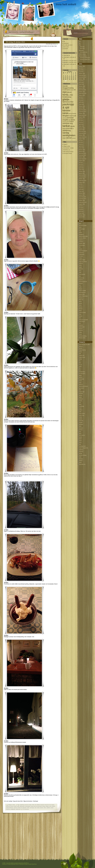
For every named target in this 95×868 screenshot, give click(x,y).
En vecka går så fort (68, 45)
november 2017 (82, 75)
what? (80, 462)
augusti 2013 (82, 139)
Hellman (81, 263)
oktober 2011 (82, 179)
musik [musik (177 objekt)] (74, 116)
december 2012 (82, 153)
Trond (80, 334)
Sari (80, 318)
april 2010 (81, 211)
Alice (80, 223)
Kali (80, 276)
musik (80, 408)
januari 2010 (82, 217)
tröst (80, 444)
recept (80, 417)
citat (80, 354)
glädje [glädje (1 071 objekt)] (66, 99)
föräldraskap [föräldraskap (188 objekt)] (67, 97)
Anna (80, 227)
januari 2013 (82, 151)
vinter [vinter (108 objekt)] (64, 138)
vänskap (81, 459)
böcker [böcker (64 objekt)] (72, 90)
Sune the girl (82, 321)
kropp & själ (33, 806)
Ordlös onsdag (82, 54)
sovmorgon (32, 808)
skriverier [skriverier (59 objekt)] (65, 122)
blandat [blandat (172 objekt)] (65, 86)
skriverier (81, 428)
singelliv (81, 423)
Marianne (81, 298)
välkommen (18, 809)
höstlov (15, 806)
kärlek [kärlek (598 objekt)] (65, 113)
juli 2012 (81, 162)
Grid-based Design (68, 153)
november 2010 (82, 199)
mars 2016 (81, 84)
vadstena (48, 808)
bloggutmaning (82, 350)
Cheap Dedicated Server (13, 864)
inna (57, 44)
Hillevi (80, 265)
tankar (14, 805)
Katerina (81, 280)
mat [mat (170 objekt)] (71, 116)
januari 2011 (82, 195)
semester (81, 421)
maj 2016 (81, 81)
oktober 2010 (82, 200)
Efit (80, 43)
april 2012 (81, 168)
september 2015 (83, 93)
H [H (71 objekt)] (70, 100)
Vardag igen (66, 43)
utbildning (81, 450)
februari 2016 (82, 86)
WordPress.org (67, 150)
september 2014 (83, 115)
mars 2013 (81, 148)
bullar (30, 805)
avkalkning (22, 805)
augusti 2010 (82, 204)
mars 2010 (81, 213)
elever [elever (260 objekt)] (69, 92)
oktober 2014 (82, 113)
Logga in (65, 144)
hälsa (80, 383)
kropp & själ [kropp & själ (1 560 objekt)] (68, 106)
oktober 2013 (82, 135)
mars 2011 (81, 191)
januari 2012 (82, 173)
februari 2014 (82, 128)
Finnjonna (81, 253)
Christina (81, 242)
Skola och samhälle (83, 320)
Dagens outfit (82, 357)
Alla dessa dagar (83, 225)
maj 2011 (81, 188)
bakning (81, 346)
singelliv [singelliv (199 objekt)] (65, 120)
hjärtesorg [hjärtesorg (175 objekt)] (66, 102)
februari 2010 (82, 215)
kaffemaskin (22, 806)
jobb (80, 390)
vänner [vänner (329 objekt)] (69, 138)
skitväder (81, 424)
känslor (81, 395)
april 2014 (81, 124)
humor (80, 381)
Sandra (81, 316)
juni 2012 (81, 164)
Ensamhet (66, 49)
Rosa (80, 314)
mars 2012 (81, 170)
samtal (80, 419)
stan (36, 808)
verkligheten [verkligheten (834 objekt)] (69, 135)
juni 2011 (81, 186)
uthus (45, 808)
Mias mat (81, 300)
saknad (15, 808)
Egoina (81, 249)
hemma (12, 806)
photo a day (82, 415)
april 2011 (81, 190)
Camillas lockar (82, 238)
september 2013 (83, 137)
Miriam (80, 303)
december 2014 (82, 110)
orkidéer (53, 806)
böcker (80, 352)
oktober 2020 (82, 66)
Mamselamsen (82, 292)
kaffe (18, 806)
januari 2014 (82, 130)
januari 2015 (82, 108)
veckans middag (83, 455)
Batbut (80, 233)
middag (47, 806)
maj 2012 (81, 166)
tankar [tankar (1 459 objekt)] (66, 126)
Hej (64, 41)
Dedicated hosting (23, 864)
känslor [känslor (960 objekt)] (67, 110)
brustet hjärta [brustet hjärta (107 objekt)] (66, 90)
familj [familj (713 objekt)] (65, 95)
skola (80, 426)
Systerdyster (82, 327)
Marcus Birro (82, 294)
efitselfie (38, 805)
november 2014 (82, 112)
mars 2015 (81, 104)
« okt (65, 81)
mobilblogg (81, 406)
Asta (80, 231)
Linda (80, 287)
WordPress (26, 863)
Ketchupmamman (83, 282)
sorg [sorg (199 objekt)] (71, 123)
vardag (81, 453)
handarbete (82, 379)
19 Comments (26, 809)
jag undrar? (82, 388)
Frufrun (81, 258)
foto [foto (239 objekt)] (71, 95)
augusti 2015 (82, 95)
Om (80, 41)
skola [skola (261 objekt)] (73, 120)
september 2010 (83, 202)
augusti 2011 (82, 182)
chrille (33, 805)
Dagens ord (82, 355)
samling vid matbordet (22, 808)
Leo (80, 285)
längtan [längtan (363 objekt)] (66, 116)
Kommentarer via (68, 148)
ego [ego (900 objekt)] (65, 92)
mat (80, 403)
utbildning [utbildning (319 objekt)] (67, 130)
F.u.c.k (80, 364)
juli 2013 (81, 141)
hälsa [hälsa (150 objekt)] (72, 102)
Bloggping (81, 234)
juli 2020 (81, 68)
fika (48, 805)
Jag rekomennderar (83, 386)
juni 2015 (81, 99)
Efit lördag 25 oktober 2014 (15, 42)
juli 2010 (81, 206)
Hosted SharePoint (32, 864)
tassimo (42, 808)
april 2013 (81, 146)
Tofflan (65, 55)
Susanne (81, 325)
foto (50, 805)
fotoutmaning (82, 372)
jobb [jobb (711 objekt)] (65, 104)
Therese (81, 330)
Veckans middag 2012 (85, 57)
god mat (8, 806)
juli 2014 (81, 119)
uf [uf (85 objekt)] (73, 129)
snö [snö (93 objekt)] (68, 122)
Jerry (80, 271)
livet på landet (39, 806)
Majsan (81, 289)
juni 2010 (81, 208)
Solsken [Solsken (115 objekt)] (71, 122)
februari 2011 (82, 193)
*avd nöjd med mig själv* (85, 344)
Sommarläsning (84, 52)
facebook (42, 805)
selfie (28, 808)
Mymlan (81, 309)
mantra (81, 401)
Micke (80, 302)
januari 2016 (82, 88)
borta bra (27, 805)
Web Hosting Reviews (68, 152)
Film (80, 45)
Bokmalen (81, 50)
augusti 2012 (82, 161)
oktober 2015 (82, 92)
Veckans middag (83, 56)
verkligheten (13, 809)
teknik (80, 441)
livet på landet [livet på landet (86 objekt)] (72, 114)
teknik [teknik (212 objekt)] (72, 126)
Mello (80, 404)
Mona (80, 305)
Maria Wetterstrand (83, 296)
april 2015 (81, 102)
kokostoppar (28, 806)
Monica (81, 307)
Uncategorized (82, 446)
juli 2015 (81, 97)
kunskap (81, 393)
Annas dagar (82, 229)
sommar (81, 430)
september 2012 (83, 159)
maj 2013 (81, 144)
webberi (81, 461)
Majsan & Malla (82, 291)
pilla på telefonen (10, 808)
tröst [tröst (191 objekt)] (68, 128)
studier (80, 437)
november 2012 (82, 155)
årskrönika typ (82, 464)
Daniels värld (82, 243)
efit (35, 805)
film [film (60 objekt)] (69, 95)
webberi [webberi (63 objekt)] (74, 138)
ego (80, 363)
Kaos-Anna (81, 278)
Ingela (80, 267)
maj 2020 (81, 72)
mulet (50, 806)
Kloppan (81, 283)
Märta (80, 311)
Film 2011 (82, 47)
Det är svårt (66, 47)
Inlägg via (67, 146)
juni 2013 (81, 142)
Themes (81, 329)
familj (46, 805)
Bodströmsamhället (83, 236)
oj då (80, 412)
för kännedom (82, 374)
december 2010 (82, 197)
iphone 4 (81, 384)
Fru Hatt (81, 256)
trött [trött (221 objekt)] (71, 128)
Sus (80, 323)
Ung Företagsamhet (83, 448)
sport (80, 433)
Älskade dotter (82, 338)
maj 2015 (81, 101)
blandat (81, 348)
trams (80, 442)
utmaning (81, 451)
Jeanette (81, 269)
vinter (80, 457)
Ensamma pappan (83, 251)
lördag (44, 806)
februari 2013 (82, 150)
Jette (80, 272)
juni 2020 (81, 70)
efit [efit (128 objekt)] (75, 90)
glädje (80, 375)
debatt (80, 359)
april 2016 (81, 83)
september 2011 (83, 181)
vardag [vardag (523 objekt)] (66, 133)
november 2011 (82, 177)
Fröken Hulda (82, 260)
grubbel (81, 377)
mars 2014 (81, 126)
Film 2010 (82, 48)
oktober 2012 (82, 157)
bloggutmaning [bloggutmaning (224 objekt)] (68, 88)
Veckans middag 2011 (85, 59)
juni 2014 (81, 121)
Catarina (81, 240)
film (80, 368)
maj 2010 (81, 210)
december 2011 (82, 175)
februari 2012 (82, 171)
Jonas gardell (82, 274)
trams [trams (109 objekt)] (64, 128)
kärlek (80, 397)
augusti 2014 (82, 117)
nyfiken (81, 410)
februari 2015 (82, 106)
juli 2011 (81, 184)
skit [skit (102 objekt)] (70, 120)
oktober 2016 (82, 79)
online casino (82, 413)
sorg (80, 432)
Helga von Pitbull (83, 262)
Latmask (81, 399)
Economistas (82, 245)
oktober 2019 (82, 74)
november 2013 (82, 133)
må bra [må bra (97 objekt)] (64, 118)
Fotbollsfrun (82, 254)
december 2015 (82, 90)
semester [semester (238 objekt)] (70, 118)
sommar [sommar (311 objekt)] (66, 123)
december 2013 (82, 132)
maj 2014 (81, 122)
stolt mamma (82, 435)
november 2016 (82, 77)
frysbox (53, 805)
